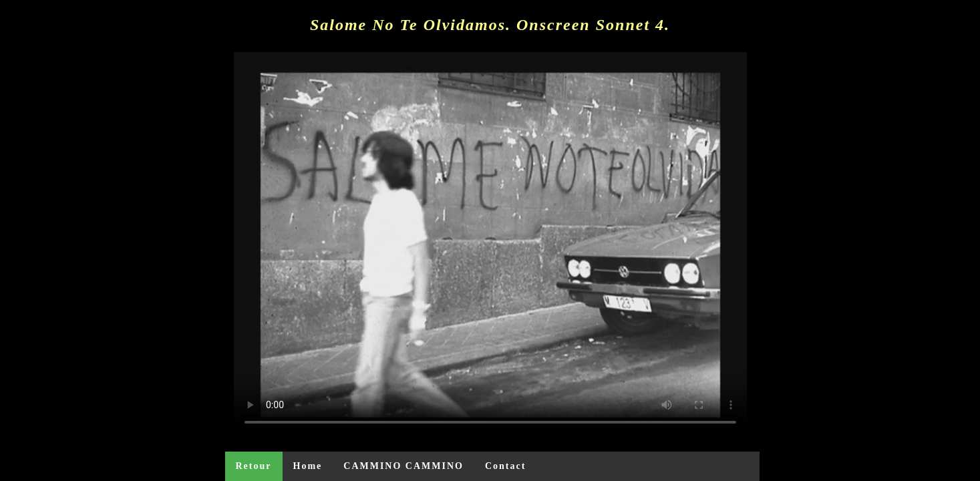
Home (308, 466)
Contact (505, 466)
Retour (254, 466)
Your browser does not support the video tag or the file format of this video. (490, 245)
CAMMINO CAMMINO (403, 466)
